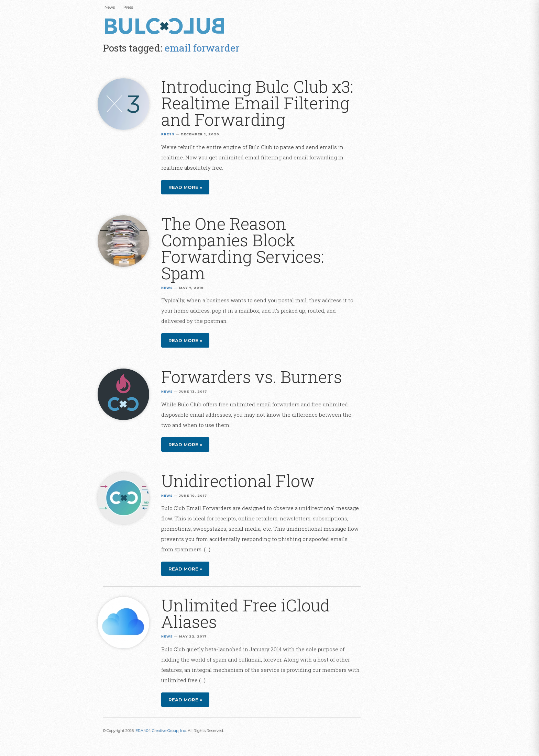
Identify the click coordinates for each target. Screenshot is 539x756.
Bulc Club (166, 27)
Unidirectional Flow (238, 481)
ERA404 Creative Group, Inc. (161, 731)
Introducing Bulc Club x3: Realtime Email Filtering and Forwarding (257, 103)
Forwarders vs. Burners (252, 377)
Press (128, 7)
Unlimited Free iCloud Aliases (246, 613)
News (110, 7)
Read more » (185, 187)
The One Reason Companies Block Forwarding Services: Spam (243, 248)
